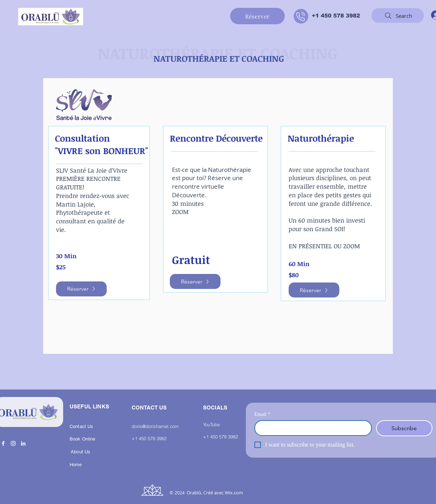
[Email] (311, 428)
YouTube (211, 424)
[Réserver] (257, 16)
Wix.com (234, 493)
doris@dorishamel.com (155, 426)
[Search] (398, 16)
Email (262, 414)
